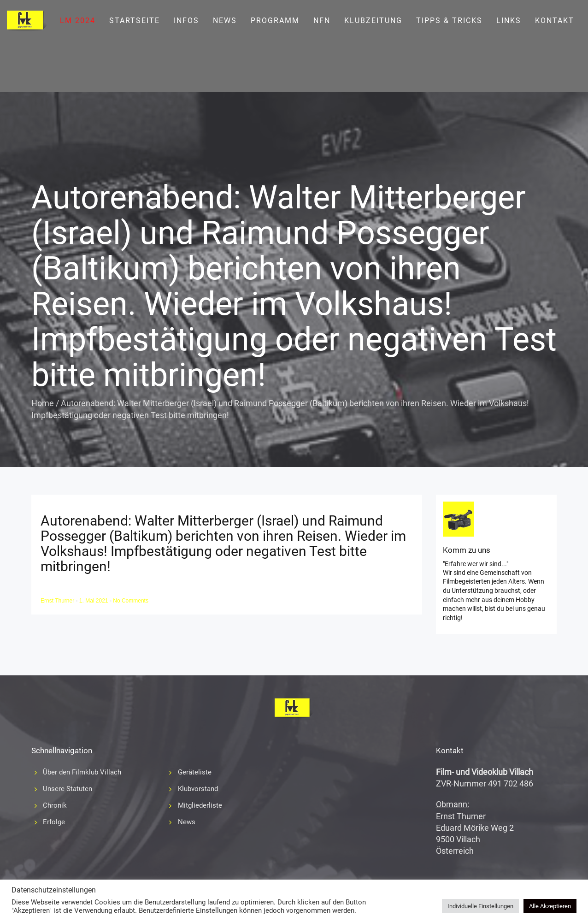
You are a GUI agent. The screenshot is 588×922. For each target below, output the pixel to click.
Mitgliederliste (200, 805)
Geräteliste (195, 772)
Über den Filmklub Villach (82, 772)
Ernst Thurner (58, 601)
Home (43, 403)
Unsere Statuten (68, 789)
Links (509, 21)
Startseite (135, 21)
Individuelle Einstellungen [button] (480, 906)
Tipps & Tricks (449, 21)
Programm (275, 21)
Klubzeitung (373, 21)
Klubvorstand (198, 789)
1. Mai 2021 (94, 601)
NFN (322, 21)
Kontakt (555, 21)
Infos (186, 21)
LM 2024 (78, 21)
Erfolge (54, 822)
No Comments (131, 601)
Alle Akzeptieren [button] (550, 906)
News (225, 21)
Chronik (55, 805)
